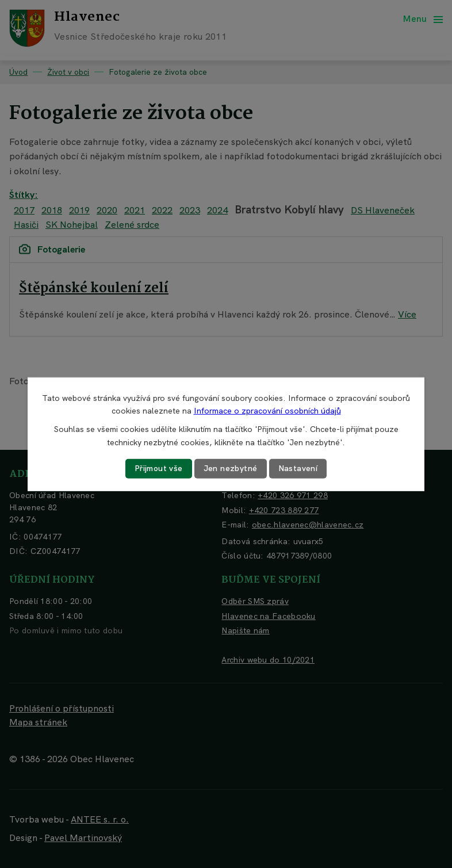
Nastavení (298, 468)
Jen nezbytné (231, 468)
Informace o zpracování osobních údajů (267, 411)
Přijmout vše (159, 468)
